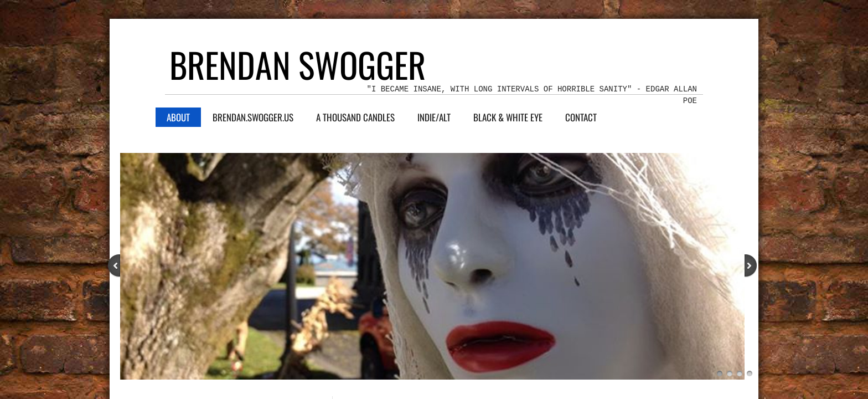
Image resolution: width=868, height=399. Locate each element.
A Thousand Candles (355, 117)
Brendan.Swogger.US (253, 117)
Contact (581, 117)
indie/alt (434, 117)
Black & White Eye (508, 117)
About (178, 117)
